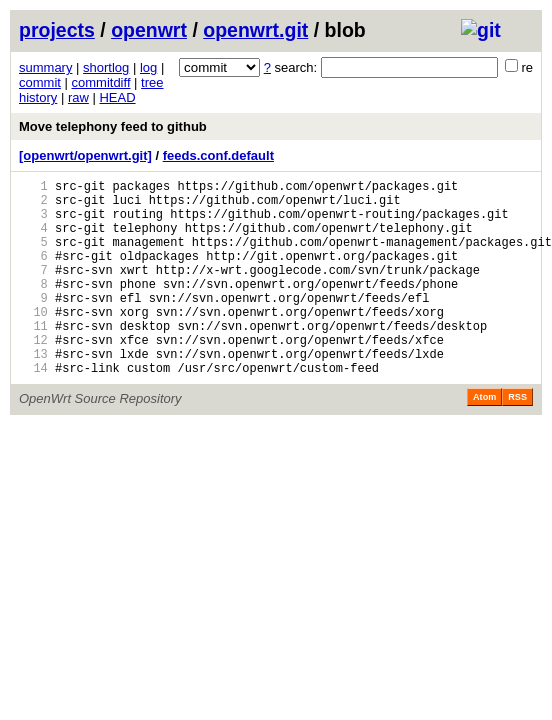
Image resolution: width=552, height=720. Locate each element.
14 (33, 409)
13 (33, 392)
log (148, 67)
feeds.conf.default (218, 155)
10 (33, 341)
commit (40, 82)
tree (152, 82)
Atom (484, 439)
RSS (517, 439)
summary (45, 67)
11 (33, 358)
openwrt (149, 30)
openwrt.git (255, 30)
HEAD (117, 97)
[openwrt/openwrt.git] (85, 155)
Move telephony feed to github (113, 126)
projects (57, 30)
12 (33, 375)
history (38, 97)
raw (78, 97)
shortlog (106, 67)
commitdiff (101, 82)
